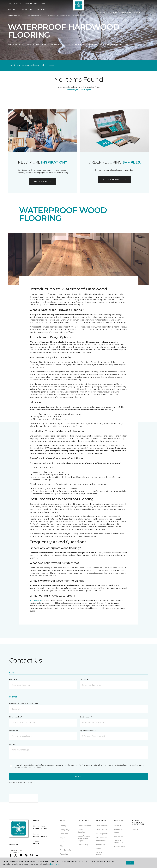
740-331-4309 (40, 4)
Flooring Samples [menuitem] (81, 831)
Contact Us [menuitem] (119, 836)
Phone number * (16, 717)
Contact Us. (50, 65)
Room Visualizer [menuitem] (84, 826)
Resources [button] (27, 10)
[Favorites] (147, 12)
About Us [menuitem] (118, 826)
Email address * (86, 717)
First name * (14, 679)
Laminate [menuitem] (63, 842)
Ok (130, 863)
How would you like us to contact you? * (24, 703)
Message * (13, 744)
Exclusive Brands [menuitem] (100, 853)
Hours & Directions (108, 12)
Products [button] (13, 10)
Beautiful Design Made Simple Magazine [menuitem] (85, 838)
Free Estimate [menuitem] (65, 850)
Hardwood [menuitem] (64, 834)
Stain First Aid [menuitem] (102, 830)
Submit (78, 776)
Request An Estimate (131, 12)
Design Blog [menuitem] (83, 845)
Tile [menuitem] (61, 846)
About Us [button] (41, 10)
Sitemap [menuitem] (136, 829)
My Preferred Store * (88, 731)
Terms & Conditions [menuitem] (119, 841)
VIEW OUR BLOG (42, 182)
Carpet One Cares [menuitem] (119, 831)
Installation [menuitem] (101, 848)
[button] (144, 12)
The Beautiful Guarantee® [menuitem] (101, 839)
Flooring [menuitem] (63, 826)
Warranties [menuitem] (100, 844)
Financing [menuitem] (13, 15)
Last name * (84, 679)
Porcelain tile (35, 600)
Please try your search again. (78, 90)
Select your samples (115, 179)
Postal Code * (14, 731)
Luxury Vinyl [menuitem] (65, 830)
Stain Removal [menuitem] (102, 826)
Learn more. (55, 864)
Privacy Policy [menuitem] (120, 846)
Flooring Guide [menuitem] (102, 834)
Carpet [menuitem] (62, 838)
